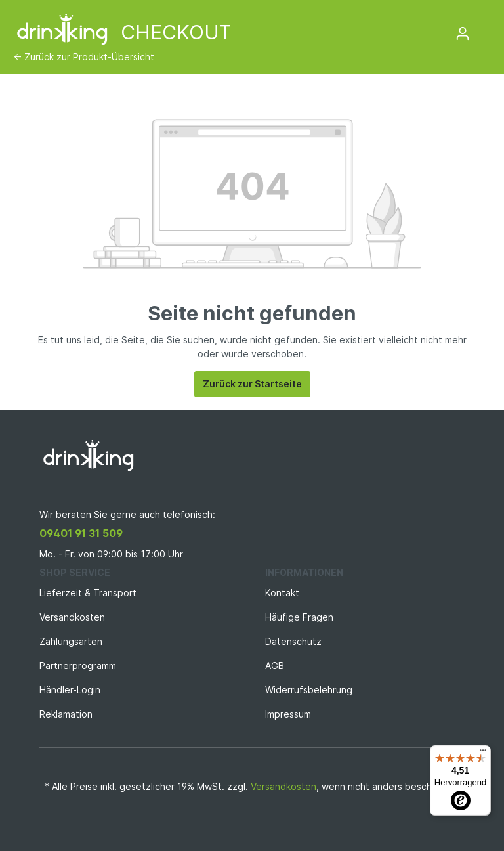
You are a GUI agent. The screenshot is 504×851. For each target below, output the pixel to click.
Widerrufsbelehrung (309, 690)
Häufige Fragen (299, 617)
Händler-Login (70, 690)
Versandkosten (72, 617)
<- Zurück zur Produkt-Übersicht (84, 57)
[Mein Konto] (463, 33)
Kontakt (282, 593)
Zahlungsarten (71, 641)
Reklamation (66, 714)
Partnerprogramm (78, 666)
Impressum (288, 714)
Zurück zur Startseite (252, 384)
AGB (275, 666)
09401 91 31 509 (81, 533)
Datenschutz (293, 641)
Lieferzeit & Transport (88, 593)
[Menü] (483, 753)
